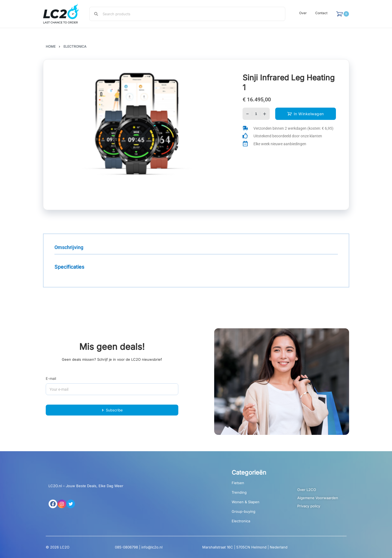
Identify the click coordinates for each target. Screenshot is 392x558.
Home (51, 46)
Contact (321, 13)
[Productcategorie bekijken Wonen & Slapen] (256, 504)
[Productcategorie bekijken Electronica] (256, 523)
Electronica (75, 46)
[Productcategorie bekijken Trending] (256, 494)
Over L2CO (307, 490)
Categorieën (249, 472)
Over (303, 13)
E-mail (51, 378)
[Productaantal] (256, 114)
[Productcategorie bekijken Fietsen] (256, 485)
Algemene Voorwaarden (318, 498)
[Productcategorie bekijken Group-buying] (256, 513)
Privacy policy (309, 506)
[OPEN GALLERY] (137, 126)
